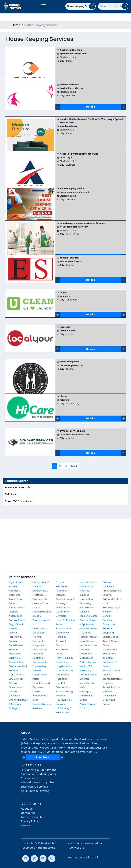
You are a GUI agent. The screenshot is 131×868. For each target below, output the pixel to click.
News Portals (87, 683)
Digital (36, 607)
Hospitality (62, 679)
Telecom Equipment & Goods (110, 662)
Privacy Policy (30, 821)
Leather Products (89, 637)
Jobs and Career (89, 616)
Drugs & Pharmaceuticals (41, 620)
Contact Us (28, 813)
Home (16, 25)
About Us (27, 809)
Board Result (16, 645)
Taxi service (110, 654)
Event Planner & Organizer (38, 782)
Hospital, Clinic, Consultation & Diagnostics (64, 670)
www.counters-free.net (83, 857)
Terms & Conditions (34, 817)
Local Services (87, 641)
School (107, 616)
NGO (82, 687)
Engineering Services (34, 787)
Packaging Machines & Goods (86, 696)
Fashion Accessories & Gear (40, 696)
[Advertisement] (65, 545)
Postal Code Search (17, 487)
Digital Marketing (42, 612)
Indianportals (46, 848)
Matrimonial (86, 654)
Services (26, 825)
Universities (109, 696)
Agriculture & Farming (35, 791)
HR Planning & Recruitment (38, 770)
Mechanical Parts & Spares (38, 774)
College (13, 708)
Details (91, 107)
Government (63, 607)
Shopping (108, 633)
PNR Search (12, 494)
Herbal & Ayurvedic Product (62, 641)
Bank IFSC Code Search (20, 501)
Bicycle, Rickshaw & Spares (15, 637)
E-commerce (40, 628)
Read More (43, 757)
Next (74, 466)
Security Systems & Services (109, 624)
